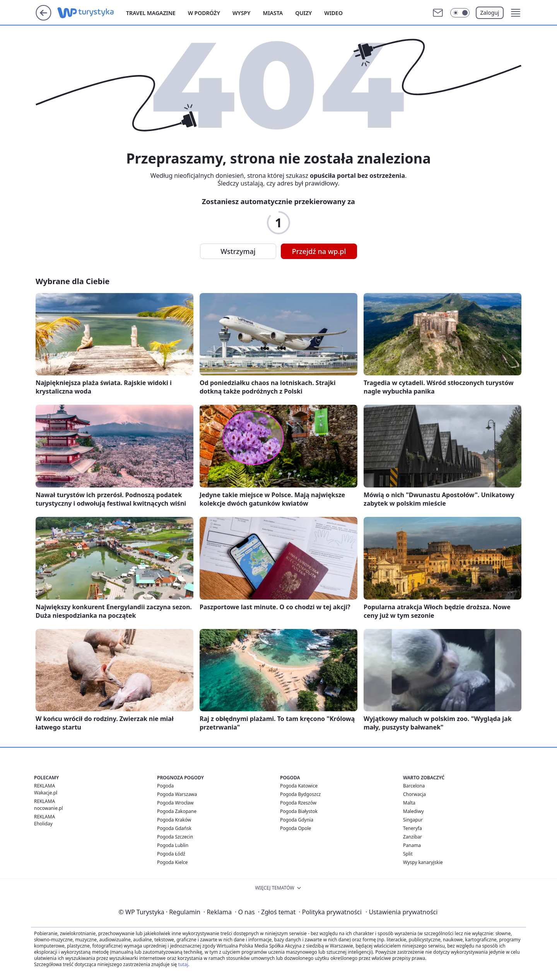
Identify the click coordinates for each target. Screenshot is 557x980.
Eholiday (43, 824)
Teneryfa (413, 828)
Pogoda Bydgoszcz (300, 794)
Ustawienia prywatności (402, 912)
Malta (409, 803)
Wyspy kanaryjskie (423, 862)
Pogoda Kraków (174, 820)
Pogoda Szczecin (175, 837)
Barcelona (414, 786)
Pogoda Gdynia (297, 820)
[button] (516, 13)
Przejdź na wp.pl (319, 251)
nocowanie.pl (49, 808)
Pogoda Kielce (172, 862)
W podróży (204, 13)
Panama (412, 845)
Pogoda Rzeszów (298, 803)
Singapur (413, 820)
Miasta (273, 13)
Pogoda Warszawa (177, 794)
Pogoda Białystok (299, 811)
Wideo (333, 13)
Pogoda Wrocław (175, 803)
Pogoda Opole (296, 828)
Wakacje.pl (46, 793)
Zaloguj (490, 13)
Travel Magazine (151, 13)
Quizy (303, 13)
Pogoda (165, 786)
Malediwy (413, 811)
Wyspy (242, 13)
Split (408, 854)
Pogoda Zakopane (177, 811)
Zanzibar (413, 837)
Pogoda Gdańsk (174, 828)
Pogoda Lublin (173, 845)
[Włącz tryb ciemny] (460, 13)
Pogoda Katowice (299, 786)
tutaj (183, 964)
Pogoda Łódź (171, 854)
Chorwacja (414, 794)
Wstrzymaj (238, 251)
